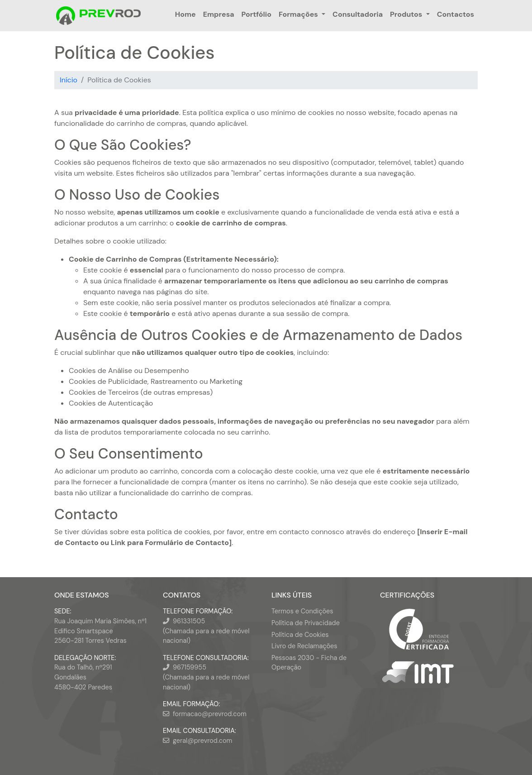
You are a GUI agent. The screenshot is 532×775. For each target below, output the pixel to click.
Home (185, 14)
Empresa (219, 14)
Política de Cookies (300, 635)
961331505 (189, 621)
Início (69, 80)
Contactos (456, 14)
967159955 (190, 667)
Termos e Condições (302, 611)
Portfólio (256, 14)
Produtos (406, 14)
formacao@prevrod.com (210, 714)
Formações (298, 14)
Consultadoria (358, 14)
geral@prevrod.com (202, 741)
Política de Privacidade (306, 623)
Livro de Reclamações (304, 646)
